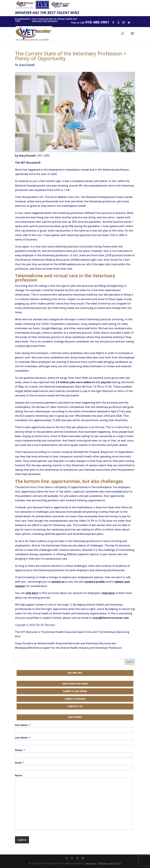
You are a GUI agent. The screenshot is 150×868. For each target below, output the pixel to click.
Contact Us (75, 706)
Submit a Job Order (75, 691)
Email (19, 763)
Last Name (23, 738)
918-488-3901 (75, 673)
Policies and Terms (110, 863)
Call (82, 23)
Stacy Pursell (25, 65)
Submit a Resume (75, 699)
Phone (20, 750)
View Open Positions (75, 684)
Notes (19, 775)
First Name (23, 725)
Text (74, 23)
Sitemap (90, 863)
